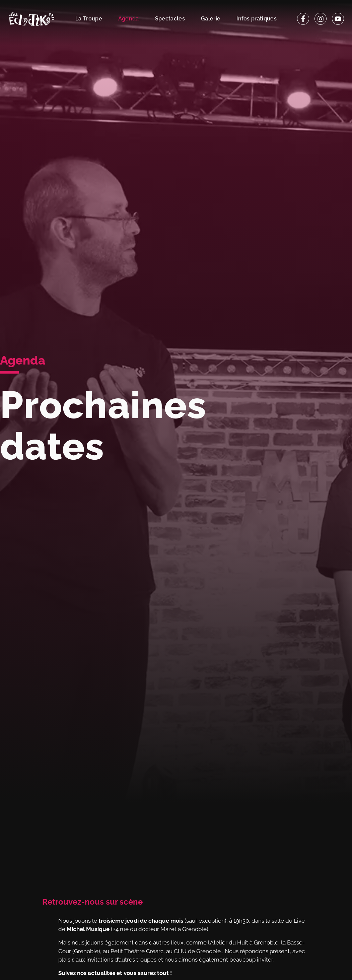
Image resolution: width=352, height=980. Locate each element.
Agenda (129, 19)
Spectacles (170, 19)
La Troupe (89, 19)
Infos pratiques (257, 19)
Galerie (211, 19)
